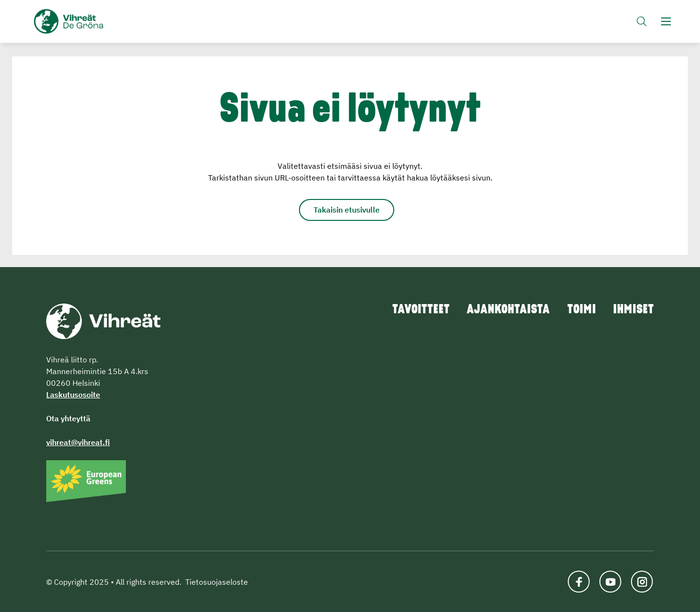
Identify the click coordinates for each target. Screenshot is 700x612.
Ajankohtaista (502, 310)
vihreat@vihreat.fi (78, 442)
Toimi (578, 310)
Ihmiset (633, 310)
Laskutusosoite (73, 395)
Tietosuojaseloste (217, 582)
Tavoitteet (411, 310)
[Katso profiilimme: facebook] (580, 582)
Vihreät (91, 22)
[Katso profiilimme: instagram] (643, 582)
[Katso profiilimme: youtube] (611, 582)
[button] (642, 22)
